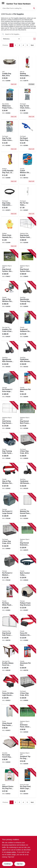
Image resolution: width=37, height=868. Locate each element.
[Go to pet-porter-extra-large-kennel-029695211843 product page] (10, 386)
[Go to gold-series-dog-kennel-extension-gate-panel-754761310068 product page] (10, 417)
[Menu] (3, 3)
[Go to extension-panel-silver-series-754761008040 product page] (27, 721)
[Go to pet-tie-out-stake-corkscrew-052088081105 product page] (27, 201)
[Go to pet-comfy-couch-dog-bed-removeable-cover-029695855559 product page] (10, 752)
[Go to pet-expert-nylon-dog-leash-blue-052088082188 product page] (27, 136)
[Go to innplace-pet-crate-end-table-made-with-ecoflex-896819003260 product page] (10, 326)
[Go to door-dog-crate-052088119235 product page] (10, 539)
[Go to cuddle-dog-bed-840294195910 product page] (10, 71)
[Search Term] (19, 8)
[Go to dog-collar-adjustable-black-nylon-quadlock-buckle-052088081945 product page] (10, 201)
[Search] (34, 8)
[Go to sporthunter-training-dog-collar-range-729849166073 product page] (27, 296)
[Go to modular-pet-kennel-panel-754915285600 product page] (27, 508)
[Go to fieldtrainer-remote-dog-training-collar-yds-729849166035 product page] (27, 356)
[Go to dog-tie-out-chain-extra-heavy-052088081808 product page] (10, 136)
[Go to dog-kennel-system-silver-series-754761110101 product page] (10, 265)
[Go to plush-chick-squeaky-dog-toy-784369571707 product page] (10, 233)
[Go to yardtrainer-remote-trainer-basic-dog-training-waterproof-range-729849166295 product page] (27, 478)
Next (32, 45)
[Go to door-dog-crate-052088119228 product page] (27, 690)
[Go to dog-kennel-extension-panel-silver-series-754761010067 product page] (27, 539)
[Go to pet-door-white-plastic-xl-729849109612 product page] (10, 600)
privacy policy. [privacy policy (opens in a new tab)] (11, 852)
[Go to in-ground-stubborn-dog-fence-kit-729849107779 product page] (27, 326)
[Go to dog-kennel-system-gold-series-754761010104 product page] (27, 233)
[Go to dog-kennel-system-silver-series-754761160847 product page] (27, 265)
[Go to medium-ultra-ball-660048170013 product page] (27, 168)
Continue (7, 864)
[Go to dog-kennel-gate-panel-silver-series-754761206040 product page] (10, 630)
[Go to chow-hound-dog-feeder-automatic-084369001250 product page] (10, 721)
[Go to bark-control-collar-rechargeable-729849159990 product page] (27, 570)
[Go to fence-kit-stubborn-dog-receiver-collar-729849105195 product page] (27, 630)
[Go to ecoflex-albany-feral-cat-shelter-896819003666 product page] (10, 660)
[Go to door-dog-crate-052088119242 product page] (27, 448)
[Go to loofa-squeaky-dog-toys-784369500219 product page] (10, 168)
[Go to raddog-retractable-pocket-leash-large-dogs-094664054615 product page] (27, 71)
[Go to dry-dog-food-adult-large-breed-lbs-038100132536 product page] (27, 783)
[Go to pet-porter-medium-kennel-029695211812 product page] (10, 570)
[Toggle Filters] (34, 39)
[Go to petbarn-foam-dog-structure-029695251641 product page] (27, 600)
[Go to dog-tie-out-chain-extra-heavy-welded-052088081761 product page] (27, 104)
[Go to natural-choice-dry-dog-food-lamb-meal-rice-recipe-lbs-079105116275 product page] (10, 783)
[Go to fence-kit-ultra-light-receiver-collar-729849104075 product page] (10, 690)
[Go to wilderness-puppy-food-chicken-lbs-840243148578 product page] (10, 104)
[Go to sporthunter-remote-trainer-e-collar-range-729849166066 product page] (10, 356)
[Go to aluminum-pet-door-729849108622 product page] (27, 386)
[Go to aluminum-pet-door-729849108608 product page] (27, 660)
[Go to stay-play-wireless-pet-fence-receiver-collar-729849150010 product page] (10, 296)
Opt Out (20, 864)
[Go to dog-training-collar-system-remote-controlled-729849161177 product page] (10, 448)
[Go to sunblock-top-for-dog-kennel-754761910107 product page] (27, 752)
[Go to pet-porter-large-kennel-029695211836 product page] (10, 508)
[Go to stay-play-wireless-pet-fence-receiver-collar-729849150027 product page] (10, 478)
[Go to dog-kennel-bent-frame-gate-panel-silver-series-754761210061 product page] (27, 417)
